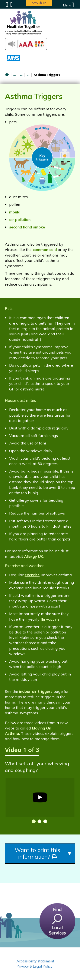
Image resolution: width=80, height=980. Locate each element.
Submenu (7, 5)
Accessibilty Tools (26, 44)
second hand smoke (27, 227)
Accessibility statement (35, 961)
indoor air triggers (36, 691)
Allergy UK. (34, 556)
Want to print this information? (37, 853)
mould (15, 212)
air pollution (20, 220)
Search (11, 5)
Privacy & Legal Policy (34, 966)
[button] (33, 821)
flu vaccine (50, 619)
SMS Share (39, 3)
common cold (45, 250)
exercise (32, 575)
